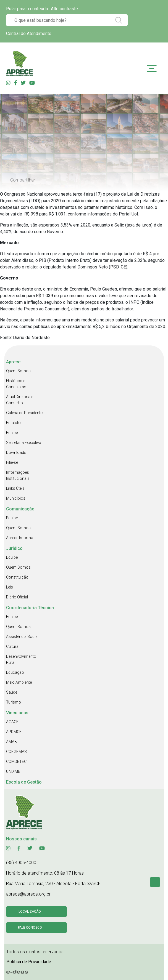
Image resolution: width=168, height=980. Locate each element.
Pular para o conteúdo (27, 9)
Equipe (12, 433)
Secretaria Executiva (24, 443)
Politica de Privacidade (29, 962)
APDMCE (14, 732)
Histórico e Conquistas (16, 384)
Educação (15, 672)
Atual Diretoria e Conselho (20, 400)
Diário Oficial (17, 597)
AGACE (12, 722)
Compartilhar (23, 180)
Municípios (16, 498)
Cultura (12, 646)
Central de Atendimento (29, 34)
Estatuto (13, 423)
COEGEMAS (16, 752)
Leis (10, 587)
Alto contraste (64, 9)
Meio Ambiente (19, 682)
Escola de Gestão (24, 782)
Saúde (12, 692)
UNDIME (13, 771)
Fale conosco (30, 928)
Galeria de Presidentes (25, 413)
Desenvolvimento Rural (21, 659)
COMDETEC (16, 761)
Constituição (17, 577)
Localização (30, 912)
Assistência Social (22, 637)
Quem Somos (18, 371)
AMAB (11, 742)
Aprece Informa (20, 538)
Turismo (14, 702)
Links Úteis (15, 488)
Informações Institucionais (18, 475)
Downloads (16, 452)
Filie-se (12, 462)
